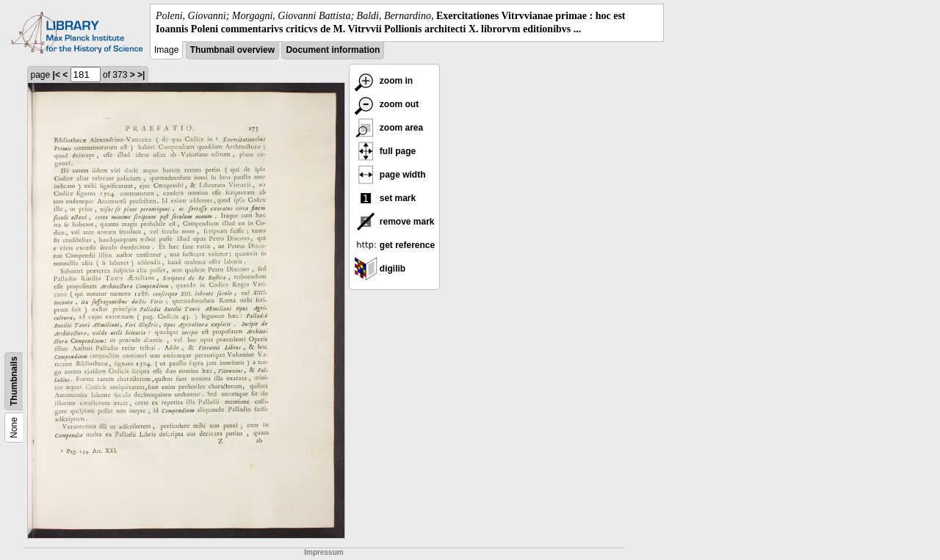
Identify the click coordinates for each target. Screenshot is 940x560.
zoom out (387, 104)
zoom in (384, 81)
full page (385, 151)
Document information (333, 50)
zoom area (389, 128)
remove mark (394, 222)
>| (141, 75)
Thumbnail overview (232, 50)
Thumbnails (14, 381)
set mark (385, 198)
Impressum (323, 552)
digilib (380, 269)
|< (57, 75)
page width (390, 175)
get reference (395, 245)
